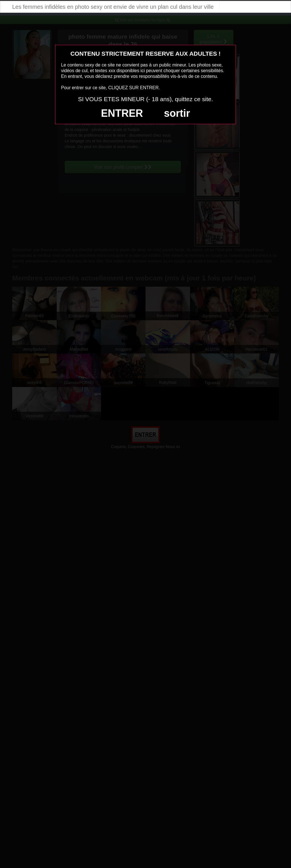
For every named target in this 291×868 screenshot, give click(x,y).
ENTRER (122, 113)
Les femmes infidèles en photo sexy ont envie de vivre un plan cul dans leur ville (113, 7)
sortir (177, 113)
